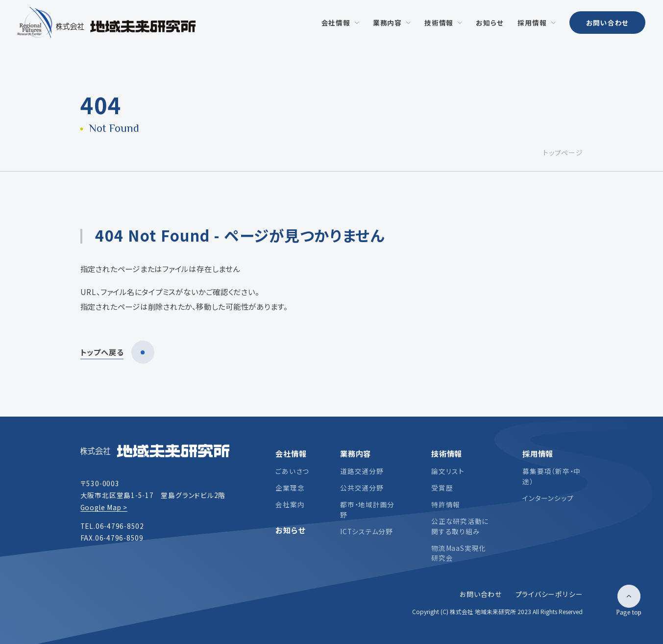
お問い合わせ (608, 23)
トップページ (563, 152)
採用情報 (538, 453)
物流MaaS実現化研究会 (459, 553)
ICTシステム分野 (367, 531)
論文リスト (448, 471)
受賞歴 (442, 488)
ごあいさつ (292, 471)
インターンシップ (548, 498)
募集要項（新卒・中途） (552, 476)
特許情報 (446, 504)
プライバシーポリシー (549, 594)
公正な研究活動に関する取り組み (460, 526)
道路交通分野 (362, 471)
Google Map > (104, 507)
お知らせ (290, 530)
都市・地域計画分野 (367, 509)
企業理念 (290, 488)
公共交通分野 (362, 488)
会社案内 (290, 504)
